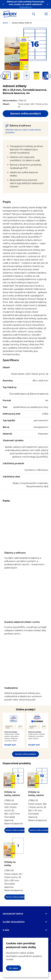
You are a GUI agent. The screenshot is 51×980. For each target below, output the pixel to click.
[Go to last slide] (3, 76)
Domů (5, 23)
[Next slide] (48, 76)
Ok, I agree (14, 968)
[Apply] (34, 14)
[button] (7, 76)
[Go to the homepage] (10, 15)
